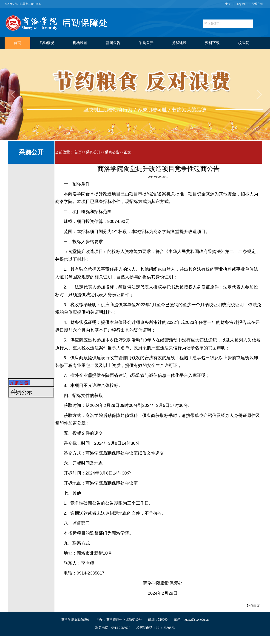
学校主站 (258, 4)
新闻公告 (113, 43)
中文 (228, 4)
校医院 (244, 43)
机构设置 (80, 43)
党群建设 (179, 43)
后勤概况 (47, 43)
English (241, 4)
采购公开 (146, 43)
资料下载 (212, 43)
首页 (17, 43)
